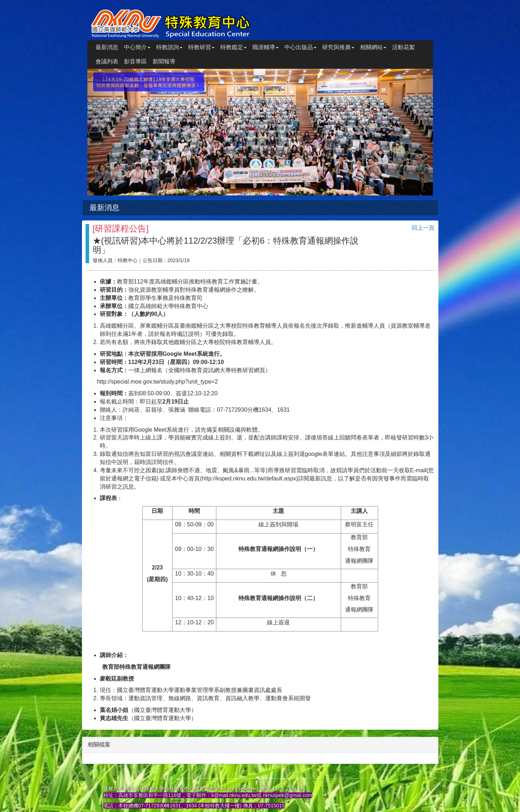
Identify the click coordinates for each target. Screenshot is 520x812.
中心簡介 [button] (137, 47)
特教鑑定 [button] (233, 47)
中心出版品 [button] (300, 47)
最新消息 (107, 47)
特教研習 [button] (201, 47)
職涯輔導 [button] (266, 47)
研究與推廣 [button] (338, 47)
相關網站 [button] (373, 47)
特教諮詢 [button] (169, 47)
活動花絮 (403, 47)
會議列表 (107, 61)
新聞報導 (164, 61)
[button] (113, 132)
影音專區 (135, 61)
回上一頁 (423, 228)
